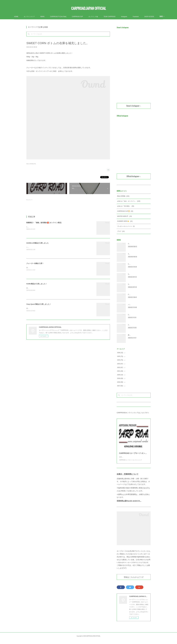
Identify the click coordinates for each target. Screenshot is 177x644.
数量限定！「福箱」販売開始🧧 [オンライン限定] (44, 223)
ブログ (121, 231)
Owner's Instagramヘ (134, 106)
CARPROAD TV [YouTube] (71, 17)
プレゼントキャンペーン (126, 226)
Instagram (137, 17)
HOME (29, 17)
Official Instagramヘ (134, 176)
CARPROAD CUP (90, 17)
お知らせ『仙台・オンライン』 (129, 201)
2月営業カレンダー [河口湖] (136, 315)
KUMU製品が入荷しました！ (37, 284)
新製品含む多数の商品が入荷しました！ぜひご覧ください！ (45, 288)
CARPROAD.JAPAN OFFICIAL (88, 8)
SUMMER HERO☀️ (125, 221)
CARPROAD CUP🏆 (125, 211)
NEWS (55, 17)
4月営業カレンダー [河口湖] (136, 244)
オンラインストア (42, 17)
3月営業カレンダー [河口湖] (136, 274)
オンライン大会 (106, 17)
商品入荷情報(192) (31, 164)
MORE (147, 16)
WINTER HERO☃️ (125, 216)
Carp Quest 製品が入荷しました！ (39, 304)
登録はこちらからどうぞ (134, 581)
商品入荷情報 (123, 196)
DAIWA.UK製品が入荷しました (38, 243)
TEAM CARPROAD (122, 17)
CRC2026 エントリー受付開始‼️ (138, 264)
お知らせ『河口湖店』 (126, 206)
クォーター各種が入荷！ (35, 263)
